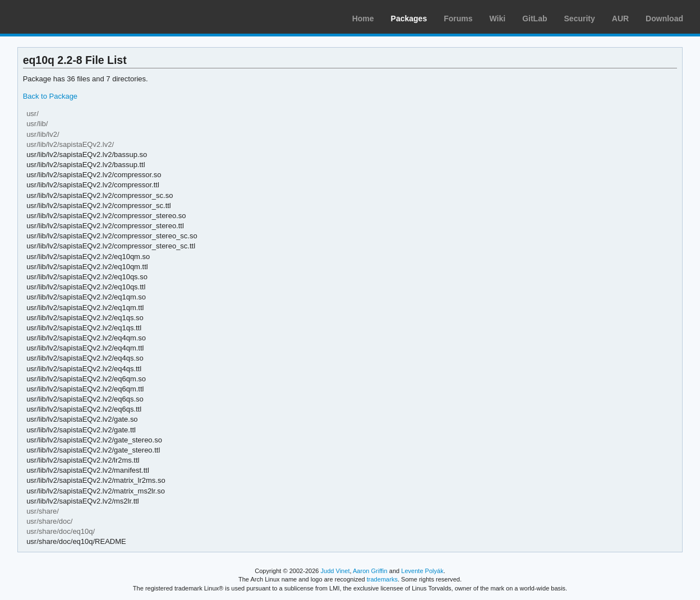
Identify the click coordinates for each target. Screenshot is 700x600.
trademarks (382, 579)
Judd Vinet (335, 571)
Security (580, 19)
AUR (620, 19)
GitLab (535, 19)
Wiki (498, 19)
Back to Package (50, 96)
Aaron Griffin (370, 571)
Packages (409, 19)
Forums (458, 19)
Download (664, 19)
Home (363, 19)
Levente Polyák (422, 571)
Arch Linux (62, 17)
